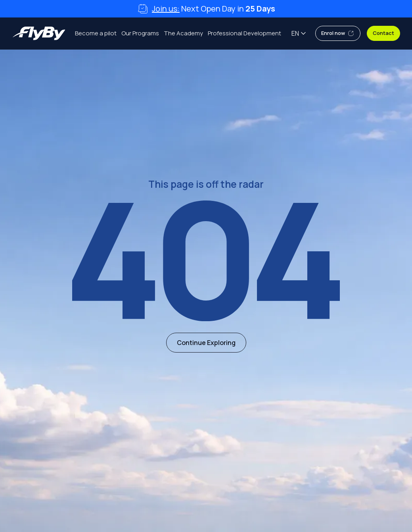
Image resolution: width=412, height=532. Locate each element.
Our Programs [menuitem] (140, 33)
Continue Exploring (206, 343)
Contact (383, 33)
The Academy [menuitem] (183, 33)
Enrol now (338, 33)
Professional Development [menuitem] (244, 33)
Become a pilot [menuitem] (96, 33)
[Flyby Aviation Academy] (39, 33)
